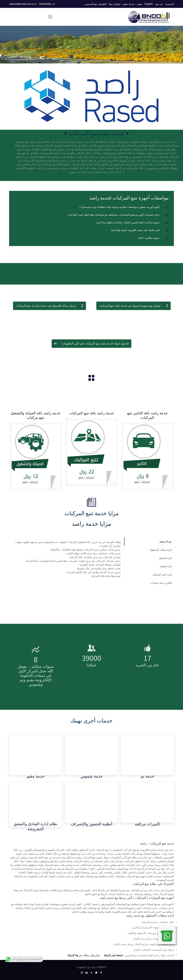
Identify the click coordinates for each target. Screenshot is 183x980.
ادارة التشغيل (165, 558)
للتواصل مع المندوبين (95, 4)
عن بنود (159, 4)
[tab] (149, 542)
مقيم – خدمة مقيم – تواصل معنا (125, 4)
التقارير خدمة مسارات (161, 583)
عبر (75, 955)
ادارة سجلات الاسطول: (161, 550)
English (149, 4)
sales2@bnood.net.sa (21, 4)
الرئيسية (170, 4)
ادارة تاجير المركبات (162, 575)
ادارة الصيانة (166, 566)
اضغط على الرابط (113, 955)
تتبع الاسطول (166, 542)
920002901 (45, 4)
